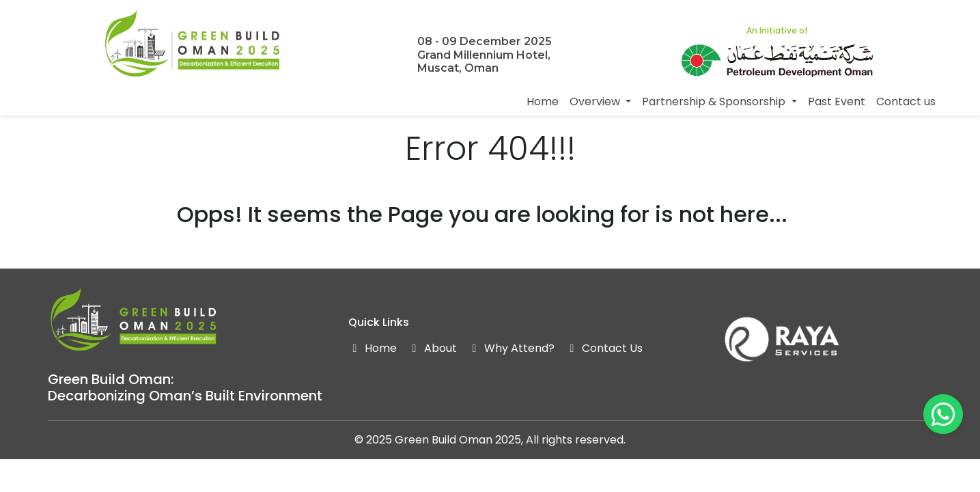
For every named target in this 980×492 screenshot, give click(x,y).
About (432, 348)
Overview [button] (596, 101)
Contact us (906, 101)
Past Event (837, 101)
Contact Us (604, 348)
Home (543, 101)
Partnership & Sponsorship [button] (715, 101)
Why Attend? (511, 348)
